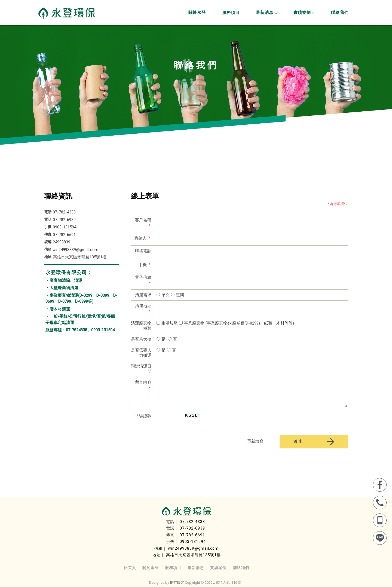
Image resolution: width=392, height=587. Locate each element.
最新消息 (267, 13)
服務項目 (231, 13)
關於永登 (197, 13)
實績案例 (304, 13)
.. (214, 583)
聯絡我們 (340, 13)
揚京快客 (177, 583)
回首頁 (130, 568)
